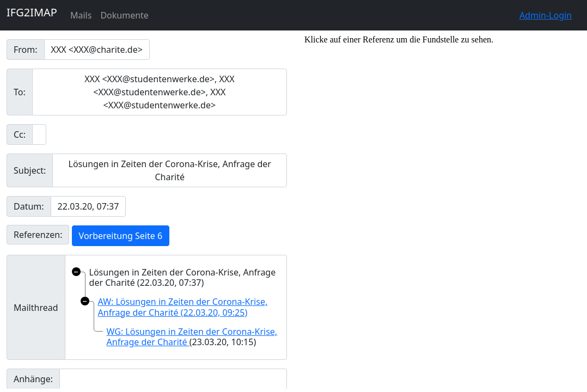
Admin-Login (546, 15)
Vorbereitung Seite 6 (121, 236)
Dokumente (124, 15)
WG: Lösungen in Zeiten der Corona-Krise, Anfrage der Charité (192, 337)
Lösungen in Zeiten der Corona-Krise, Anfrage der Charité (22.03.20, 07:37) (183, 278)
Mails (81, 15)
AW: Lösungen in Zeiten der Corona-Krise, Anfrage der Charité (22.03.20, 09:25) (183, 307)
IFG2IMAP (32, 12)
